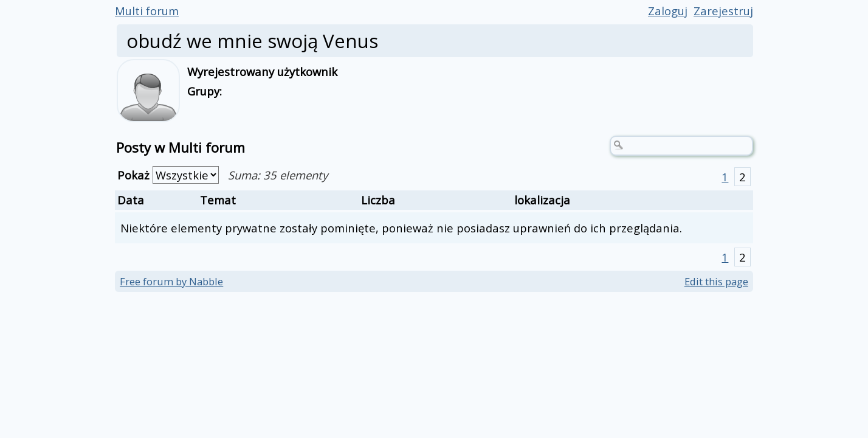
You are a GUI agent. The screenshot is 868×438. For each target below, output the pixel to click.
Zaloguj (668, 11)
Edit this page (716, 281)
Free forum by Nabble (171, 281)
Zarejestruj (723, 11)
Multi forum (147, 11)
